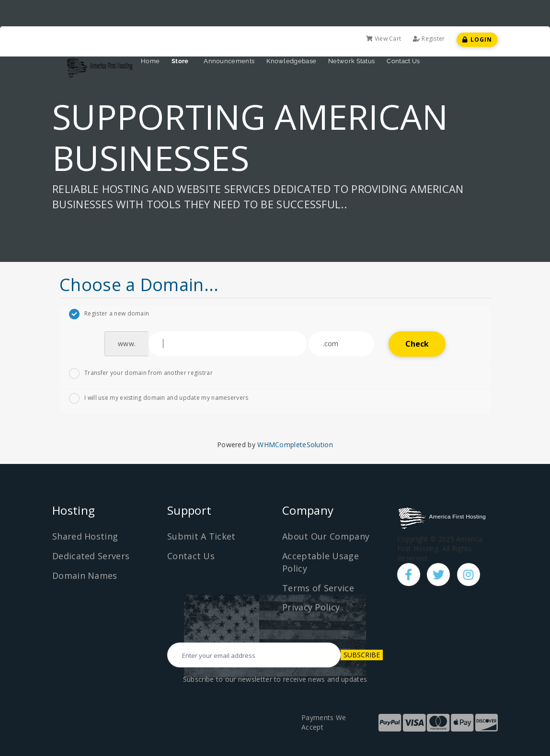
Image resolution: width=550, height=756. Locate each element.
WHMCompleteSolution (295, 445)
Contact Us (403, 61)
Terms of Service (318, 588)
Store (182, 61)
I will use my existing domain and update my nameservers (159, 398)
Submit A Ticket (201, 536)
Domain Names (85, 575)
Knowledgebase (291, 61)
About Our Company (326, 536)
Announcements (229, 61)
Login (477, 39)
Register (429, 39)
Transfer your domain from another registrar (141, 373)
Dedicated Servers (91, 556)
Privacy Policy (311, 607)
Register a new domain (109, 314)
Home (150, 61)
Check (417, 344)
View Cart (384, 39)
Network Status (351, 61)
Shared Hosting (85, 536)
